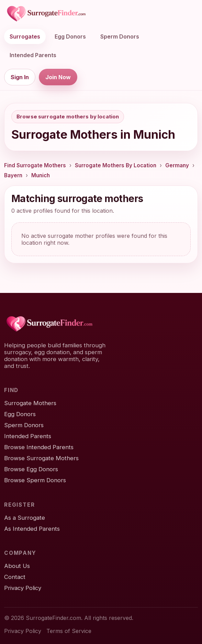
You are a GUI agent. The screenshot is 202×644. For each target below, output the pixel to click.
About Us (17, 566)
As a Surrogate (25, 518)
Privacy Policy (23, 588)
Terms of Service (69, 631)
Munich (41, 175)
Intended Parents (33, 55)
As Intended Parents (32, 529)
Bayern (13, 175)
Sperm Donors (120, 36)
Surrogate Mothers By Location (116, 165)
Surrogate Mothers (30, 403)
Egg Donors (70, 36)
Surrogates (25, 36)
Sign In (20, 77)
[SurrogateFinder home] (46, 14)
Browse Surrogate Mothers (41, 458)
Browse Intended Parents (39, 447)
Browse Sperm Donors (35, 480)
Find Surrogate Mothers (35, 165)
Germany (177, 165)
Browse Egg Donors (31, 469)
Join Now (58, 77)
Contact (15, 577)
